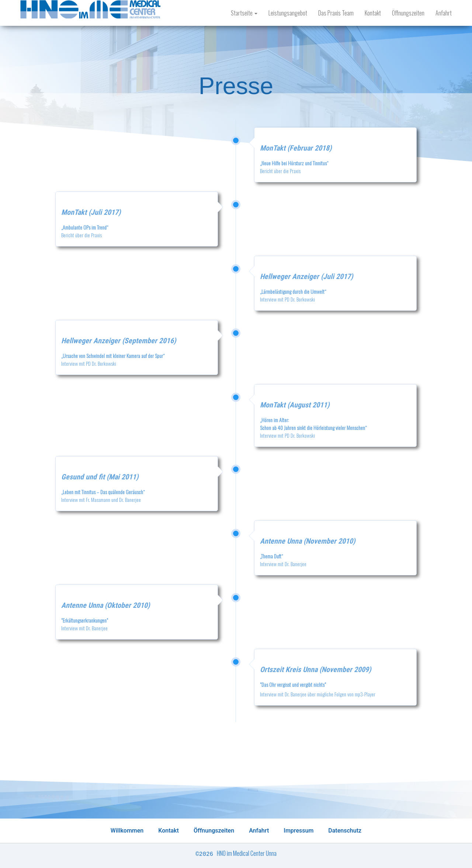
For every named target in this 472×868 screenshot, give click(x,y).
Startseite (244, 13)
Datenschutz (345, 831)
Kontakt (373, 13)
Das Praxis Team (336, 13)
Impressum (299, 831)
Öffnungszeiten (408, 13)
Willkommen (127, 831)
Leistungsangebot (288, 13)
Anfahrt (444, 13)
